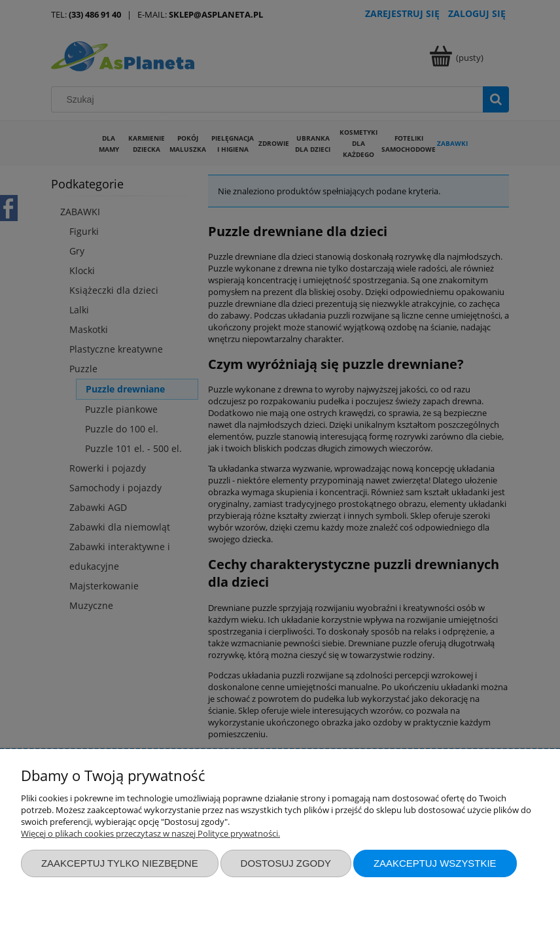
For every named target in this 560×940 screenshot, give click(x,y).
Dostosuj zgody (286, 863)
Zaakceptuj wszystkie (435, 863)
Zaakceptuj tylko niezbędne (120, 863)
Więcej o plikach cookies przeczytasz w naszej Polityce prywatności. (150, 833)
